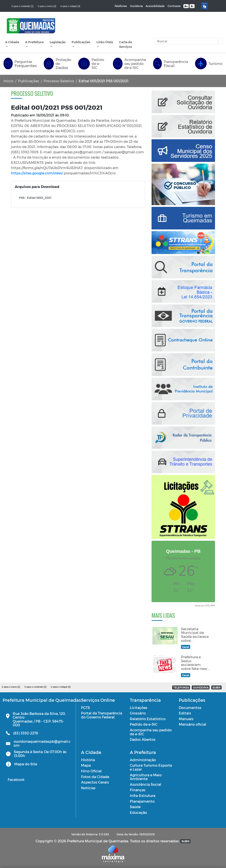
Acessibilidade (155, 6)
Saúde (135, 807)
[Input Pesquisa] (187, 41)
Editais (185, 713)
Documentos (190, 708)
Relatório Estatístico (148, 719)
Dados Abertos (143, 739)
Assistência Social (146, 784)
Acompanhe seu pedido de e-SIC (151, 732)
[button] (220, 41)
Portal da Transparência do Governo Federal (102, 715)
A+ (186, 6)
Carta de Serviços (126, 44)
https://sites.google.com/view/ (37, 173)
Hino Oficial (91, 771)
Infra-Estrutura (143, 796)
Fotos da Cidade (95, 777)
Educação (138, 812)
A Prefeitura (34, 42)
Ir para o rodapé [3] (70, 6)
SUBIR (216, 687)
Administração (143, 760)
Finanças (138, 790)
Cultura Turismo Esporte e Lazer (151, 767)
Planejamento (142, 801)
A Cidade (12, 42)
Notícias (88, 788)
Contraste (174, 6)
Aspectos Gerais (95, 782)
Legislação (58, 42)
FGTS (85, 708)
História (88, 760)
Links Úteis (105, 42)
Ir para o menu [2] (47, 6)
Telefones (121, 6)
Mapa (86, 765)
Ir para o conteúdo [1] (22, 6)
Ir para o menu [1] (11, 687)
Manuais (186, 719)
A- (192, 6)
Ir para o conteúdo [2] (35, 687)
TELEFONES (181, 687)
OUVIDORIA (201, 687)
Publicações (81, 42)
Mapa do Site (26, 764)
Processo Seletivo (59, 81)
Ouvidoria (136, 6)
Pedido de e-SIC (144, 724)
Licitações (139, 708)
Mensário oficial (193, 724)
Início (8, 81)
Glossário (138, 713)
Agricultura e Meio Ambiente (146, 777)
